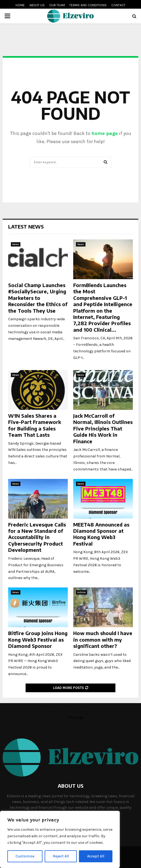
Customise (25, 856)
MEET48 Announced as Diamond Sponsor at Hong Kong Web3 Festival (101, 534)
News (16, 244)
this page (76, 717)
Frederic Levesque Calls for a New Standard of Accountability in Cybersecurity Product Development (37, 537)
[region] (60, 839)
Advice (82, 592)
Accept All (96, 856)
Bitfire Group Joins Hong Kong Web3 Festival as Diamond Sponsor (38, 639)
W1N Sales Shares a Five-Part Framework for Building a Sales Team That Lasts (35, 425)
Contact (118, 5)
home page (105, 133)
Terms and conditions (88, 5)
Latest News (26, 227)
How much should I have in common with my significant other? (103, 639)
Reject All (61, 856)
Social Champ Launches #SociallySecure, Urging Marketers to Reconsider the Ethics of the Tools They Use (38, 298)
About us (37, 5)
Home (20, 5)
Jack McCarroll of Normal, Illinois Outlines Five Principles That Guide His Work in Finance (103, 428)
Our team (57, 5)
